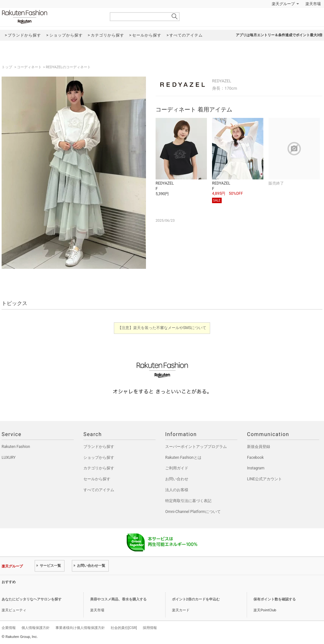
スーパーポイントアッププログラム (196, 447)
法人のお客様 (177, 490)
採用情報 (150, 628)
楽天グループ (283, 4)
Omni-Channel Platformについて (193, 512)
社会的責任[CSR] (124, 628)
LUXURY (9, 458)
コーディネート (29, 67)
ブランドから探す (99, 447)
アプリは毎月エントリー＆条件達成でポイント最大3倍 (279, 35)
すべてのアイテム (99, 490)
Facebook (255, 458)
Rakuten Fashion (51, 17)
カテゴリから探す (99, 468)
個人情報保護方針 (36, 628)
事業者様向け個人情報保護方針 (80, 628)
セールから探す (97, 479)
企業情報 (9, 628)
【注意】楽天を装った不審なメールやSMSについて (162, 328)
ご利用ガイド (177, 468)
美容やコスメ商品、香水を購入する (118, 599)
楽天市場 (313, 4)
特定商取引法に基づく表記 (188, 501)
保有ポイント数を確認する (275, 599)
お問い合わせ (177, 479)
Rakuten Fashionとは (183, 458)
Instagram (256, 468)
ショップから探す (99, 458)
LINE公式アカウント (264, 479)
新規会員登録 (259, 447)
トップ (7, 67)
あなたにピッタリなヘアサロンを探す (32, 599)
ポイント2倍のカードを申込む (196, 599)
